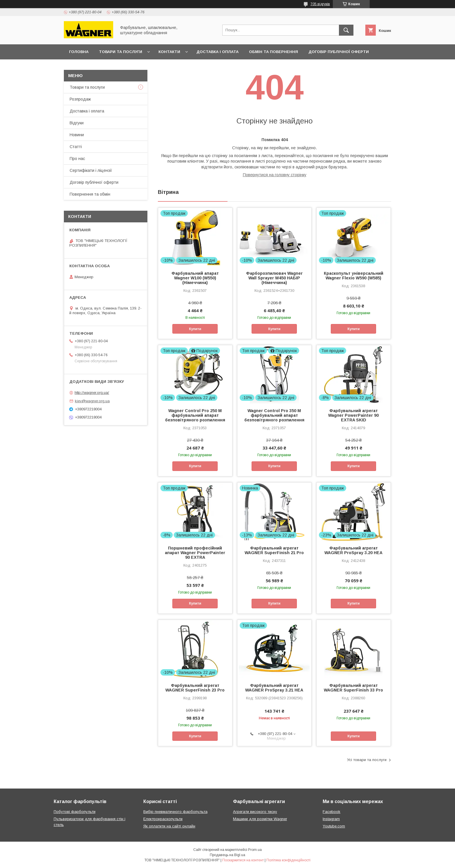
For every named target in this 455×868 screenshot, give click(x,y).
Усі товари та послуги (367, 760)
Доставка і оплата (217, 52)
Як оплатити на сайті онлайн (169, 826)
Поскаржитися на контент (243, 860)
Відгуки (77, 123)
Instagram (331, 819)
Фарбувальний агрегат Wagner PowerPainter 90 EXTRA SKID (353, 415)
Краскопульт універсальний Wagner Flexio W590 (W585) (354, 276)
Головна (79, 52)
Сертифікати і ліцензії (91, 170)
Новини (77, 135)
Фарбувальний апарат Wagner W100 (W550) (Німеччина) (195, 278)
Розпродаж (80, 99)
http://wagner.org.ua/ (92, 393)
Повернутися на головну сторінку (275, 175)
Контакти (169, 52)
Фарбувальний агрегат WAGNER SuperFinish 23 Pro (195, 688)
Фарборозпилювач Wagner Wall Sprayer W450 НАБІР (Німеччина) (274, 278)
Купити (195, 329)
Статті (76, 147)
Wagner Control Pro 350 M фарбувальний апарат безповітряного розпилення (274, 415)
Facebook (332, 812)
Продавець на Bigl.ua (228, 855)
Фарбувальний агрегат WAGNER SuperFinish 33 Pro (353, 688)
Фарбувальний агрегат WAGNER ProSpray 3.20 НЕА (353, 550)
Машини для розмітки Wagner (260, 819)
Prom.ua (255, 850)
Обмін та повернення (273, 52)
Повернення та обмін (90, 194)
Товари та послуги (121, 52)
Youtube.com (334, 826)
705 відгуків (320, 4)
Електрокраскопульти (163, 819)
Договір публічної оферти (339, 52)
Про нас (77, 159)
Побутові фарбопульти (75, 812)
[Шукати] (346, 30)
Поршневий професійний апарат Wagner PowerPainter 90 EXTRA (195, 553)
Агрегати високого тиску (255, 812)
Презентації (82, 67)
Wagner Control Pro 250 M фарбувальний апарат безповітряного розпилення (195, 415)
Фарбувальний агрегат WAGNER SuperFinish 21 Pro (274, 550)
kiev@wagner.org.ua (92, 401)
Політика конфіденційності (288, 860)
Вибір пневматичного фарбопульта (175, 812)
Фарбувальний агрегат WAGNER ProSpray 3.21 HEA (274, 688)
